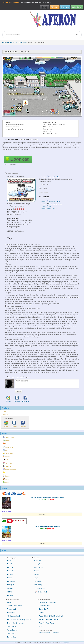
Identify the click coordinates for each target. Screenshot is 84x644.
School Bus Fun (44, 609)
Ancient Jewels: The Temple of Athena (47, 527)
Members (37, 574)
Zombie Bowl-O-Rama (15, 606)
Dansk (9, 560)
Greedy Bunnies (44, 606)
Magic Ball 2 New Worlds (15, 623)
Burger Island (12, 637)
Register (5, 414)
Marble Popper (8, 460)
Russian (10, 595)
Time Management (9, 469)
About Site (37, 560)
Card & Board (8, 447)
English (10, 564)
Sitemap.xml (66, 643)
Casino (6, 479)
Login (4, 412)
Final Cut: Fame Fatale (46, 623)
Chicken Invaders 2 (14, 616)
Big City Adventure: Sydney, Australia (19, 620)
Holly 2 (41, 626)
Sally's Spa (11, 633)
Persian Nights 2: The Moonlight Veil (51, 616)
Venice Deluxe (12, 630)
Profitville (42, 613)
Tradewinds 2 (12, 609)
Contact (37, 571)
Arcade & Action (21, 43)
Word (6, 450)
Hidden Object (8, 453)
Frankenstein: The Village (47, 602)
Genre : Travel (46, 206)
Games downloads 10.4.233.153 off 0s (27, 2)
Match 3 (6, 456)
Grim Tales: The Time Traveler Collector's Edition (47, 498)
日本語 (10, 592)
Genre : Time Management (51, 204)
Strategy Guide (41, 592)
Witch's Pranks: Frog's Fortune (49, 620)
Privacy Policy (39, 564)
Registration (38, 581)
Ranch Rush (11, 613)
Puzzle (6, 444)
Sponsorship (38, 585)
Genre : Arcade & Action (51, 177)
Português (11, 585)
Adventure (7, 466)
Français (10, 574)
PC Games (55, 7)
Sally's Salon (11, 626)
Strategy (6, 476)
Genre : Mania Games (49, 208)
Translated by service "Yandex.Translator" (50, 632)
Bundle (6, 482)
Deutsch (10, 567)
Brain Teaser (8, 463)
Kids (5, 472)
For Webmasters (40, 588)
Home (4, 43)
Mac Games (65, 7)
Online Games (77, 7)
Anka (9, 602)
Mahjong (6, 440)
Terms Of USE (39, 567)
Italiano (10, 578)
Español (10, 571)
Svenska (10, 588)
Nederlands (11, 581)
